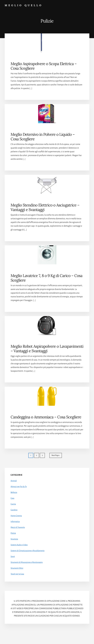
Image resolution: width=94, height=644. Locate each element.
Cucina (13, 504)
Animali (14, 481)
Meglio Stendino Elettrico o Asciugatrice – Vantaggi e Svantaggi (45, 207)
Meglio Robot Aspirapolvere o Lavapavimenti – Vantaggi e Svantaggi (47, 349)
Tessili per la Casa (17, 574)
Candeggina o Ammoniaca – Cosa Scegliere (46, 417)
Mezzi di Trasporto (18, 527)
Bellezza (14, 492)
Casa (12, 498)
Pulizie (13, 533)
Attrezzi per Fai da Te (19, 487)
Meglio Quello (24, 5)
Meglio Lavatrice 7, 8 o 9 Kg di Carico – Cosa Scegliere (46, 278)
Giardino (14, 510)
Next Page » (56, 456)
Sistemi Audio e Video (19, 545)
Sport (13, 556)
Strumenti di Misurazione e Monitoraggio (27, 562)
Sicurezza (14, 539)
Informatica (15, 522)
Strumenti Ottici (17, 568)
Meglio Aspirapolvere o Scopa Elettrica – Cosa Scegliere (44, 66)
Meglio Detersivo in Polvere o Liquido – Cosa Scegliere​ (43, 137)
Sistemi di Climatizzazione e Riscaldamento (28, 551)
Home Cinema (16, 516)
